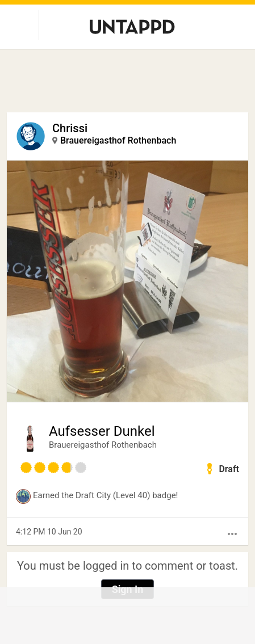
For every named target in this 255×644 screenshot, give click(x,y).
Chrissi (70, 128)
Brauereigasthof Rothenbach (118, 140)
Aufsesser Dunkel (102, 431)
